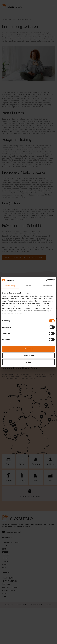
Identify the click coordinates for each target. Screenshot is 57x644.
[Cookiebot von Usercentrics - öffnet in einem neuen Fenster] (46, 280)
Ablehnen (28, 362)
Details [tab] (28, 286)
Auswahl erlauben (28, 355)
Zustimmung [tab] (10, 286)
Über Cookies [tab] (47, 286)
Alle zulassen (28, 349)
